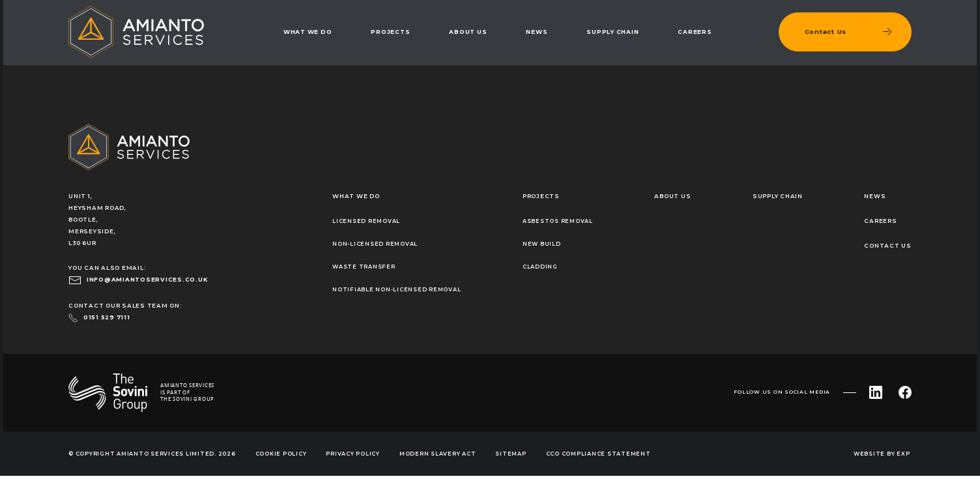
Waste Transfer (364, 267)
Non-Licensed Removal (375, 244)
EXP (903, 454)
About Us (468, 32)
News (537, 32)
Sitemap (511, 454)
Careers (695, 32)
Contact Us (888, 246)
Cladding (540, 267)
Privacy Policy (353, 454)
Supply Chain (612, 32)
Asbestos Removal (558, 221)
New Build (542, 244)
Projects (390, 32)
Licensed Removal (366, 221)
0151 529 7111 (107, 317)
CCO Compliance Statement (598, 454)
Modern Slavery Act (438, 454)
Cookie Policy (281, 454)
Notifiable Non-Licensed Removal (396, 289)
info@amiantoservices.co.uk (147, 280)
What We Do (308, 32)
